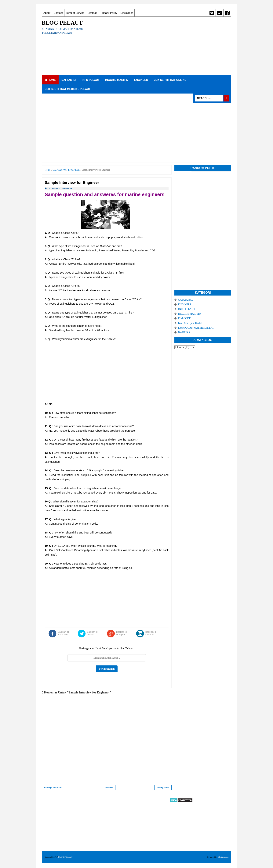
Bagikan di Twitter (93, 633)
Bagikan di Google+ (122, 633)
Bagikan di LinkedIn (151, 633)
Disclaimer (127, 13)
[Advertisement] (162, 46)
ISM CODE (185, 318)
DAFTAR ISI (69, 80)
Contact (58, 13)
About (47, 13)
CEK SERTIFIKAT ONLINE (170, 80)
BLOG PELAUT (62, 23)
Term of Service (75, 13)
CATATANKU (54, 188)
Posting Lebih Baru (53, 788)
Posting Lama (163, 788)
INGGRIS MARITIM (117, 80)
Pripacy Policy (109, 13)
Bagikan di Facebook (63, 633)
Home (50, 80)
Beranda (109, 788)
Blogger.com (223, 857)
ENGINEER (141, 80)
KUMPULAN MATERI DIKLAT (196, 328)
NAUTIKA (184, 332)
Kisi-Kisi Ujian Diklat (190, 323)
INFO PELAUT (91, 80)
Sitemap (92, 13)
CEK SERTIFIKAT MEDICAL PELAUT (67, 89)
